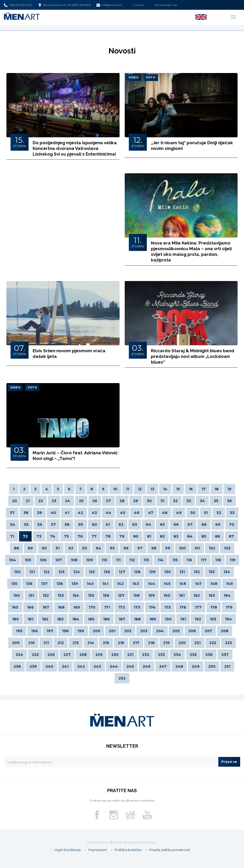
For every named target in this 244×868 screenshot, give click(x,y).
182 (45, 619)
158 (136, 595)
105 (28, 560)
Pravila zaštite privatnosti (170, 850)
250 (212, 666)
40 (53, 513)
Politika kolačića (128, 850)
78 (108, 536)
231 (130, 655)
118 (218, 560)
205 (176, 631)
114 (161, 560)
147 (198, 584)
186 (106, 619)
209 (16, 643)
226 (51, 655)
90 (44, 548)
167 (46, 607)
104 (12, 560)
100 (182, 548)
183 (60, 619)
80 (136, 536)
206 (192, 631)
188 (137, 619)
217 (136, 643)
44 (109, 513)
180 (15, 619)
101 (197, 548)
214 (91, 643)
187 (122, 619)
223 (228, 643)
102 (212, 548)
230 (115, 655)
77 (94, 536)
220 (182, 643)
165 (15, 607)
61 (108, 525)
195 (19, 631)
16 (191, 489)
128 (137, 572)
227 (67, 655)
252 (122, 678)
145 (167, 584)
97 (140, 548)
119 (232, 560)
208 (225, 631)
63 (135, 525)
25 (81, 501)
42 (80, 513)
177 (198, 607)
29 (136, 501)
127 (122, 572)
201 (112, 631)
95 (112, 548)
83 (176, 536)
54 (13, 525)
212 (61, 643)
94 (98, 548)
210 (31, 643)
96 (126, 548)
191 (183, 619)
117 (204, 560)
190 (168, 619)
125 (92, 572)
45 (123, 513)
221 (197, 643)
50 (193, 513)
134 (227, 572)
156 (106, 595)
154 (76, 595)
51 (206, 513)
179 (229, 607)
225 (35, 655)
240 (49, 666)
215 (106, 643)
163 (212, 595)
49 (179, 513)
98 (154, 548)
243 (97, 666)
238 (17, 666)
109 (89, 560)
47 (151, 513)
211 (46, 643)
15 (178, 489)
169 (77, 607)
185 (91, 619)
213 (76, 643)
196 (34, 631)
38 (26, 513)
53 (232, 513)
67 (190, 525)
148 (214, 584)
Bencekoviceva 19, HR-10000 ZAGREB (64, 5)
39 (39, 513)
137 (44, 584)
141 (105, 584)
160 (167, 595)
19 (229, 489)
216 (121, 643)
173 (137, 607)
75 (66, 536)
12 (140, 489)
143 (136, 584)
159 (152, 595)
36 (229, 501)
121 (32, 572)
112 (132, 560)
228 (83, 655)
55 (26, 525)
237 (225, 655)
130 (168, 572)
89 (30, 548)
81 (149, 536)
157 (121, 595)
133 (212, 572)
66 (176, 525)
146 (183, 584)
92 (71, 548)
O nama (138, 5)
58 (67, 525)
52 (219, 513)
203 (144, 631)
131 (182, 572)
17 (204, 489)
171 (107, 607)
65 (162, 525)
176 (183, 607)
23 (54, 501)
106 (43, 560)
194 (228, 619)
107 (59, 560)
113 (146, 560)
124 (77, 572)
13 (152, 489)
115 (175, 560)
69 (218, 525)
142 (120, 584)
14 (165, 489)
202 (128, 631)
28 (122, 501)
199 (81, 631)
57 (53, 525)
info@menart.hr (109, 5)
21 (28, 501)
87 (231, 536)
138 (60, 584)
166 (30, 607)
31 (162, 501)
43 (94, 513)
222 (213, 643)
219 (166, 643)
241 (65, 666)
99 (168, 548)
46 (137, 513)
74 (53, 536)
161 (182, 595)
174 (152, 607)
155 (91, 595)
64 (148, 525)
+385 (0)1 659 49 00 (18, 5)
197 (50, 631)
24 (68, 501)
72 (25, 536)
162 (197, 595)
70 (232, 525)
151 (31, 595)
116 (189, 560)
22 (41, 501)
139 (75, 584)
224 (19, 655)
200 (97, 631)
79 (122, 536)
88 (16, 548)
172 (122, 607)
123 (61, 572)
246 (147, 666)
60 (94, 525)
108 (74, 560)
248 (179, 666)
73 (39, 536)
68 (204, 525)
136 (29, 584)
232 (146, 655)
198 (65, 631)
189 (153, 619)
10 (115, 489)
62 (121, 525)
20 (15, 501)
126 (107, 572)
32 (175, 501)
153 (61, 595)
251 (227, 666)
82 (162, 536)
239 (33, 666)
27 (108, 501)
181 (30, 619)
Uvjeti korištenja (67, 850)
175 (168, 607)
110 (104, 560)
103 (227, 548)
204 (160, 631)
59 (81, 525)
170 (92, 607)
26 (95, 501)
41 (67, 513)
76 (80, 536)
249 (196, 666)
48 (165, 513)
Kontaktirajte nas (166, 5)
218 (151, 643)
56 (40, 525)
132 (197, 572)
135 (14, 584)
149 (229, 584)
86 (218, 536)
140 (90, 584)
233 (161, 655)
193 (213, 619)
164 (227, 595)
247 (163, 666)
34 (202, 501)
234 (177, 655)
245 (130, 666)
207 (208, 631)
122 (47, 572)
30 (149, 501)
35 (216, 501)
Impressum (98, 850)
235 (193, 655)
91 (58, 548)
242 (81, 666)
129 (152, 572)
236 (209, 655)
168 (61, 607)
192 (198, 619)
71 (12, 536)
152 (46, 595)
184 (76, 619)
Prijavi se (229, 762)
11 (128, 489)
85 (204, 536)
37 (12, 513)
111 (118, 560)
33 (189, 501)
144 (151, 584)
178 (214, 607)
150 (17, 595)
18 (216, 489)
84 (190, 536)
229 (99, 655)
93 (84, 548)
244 (114, 666)
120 (17, 572)
